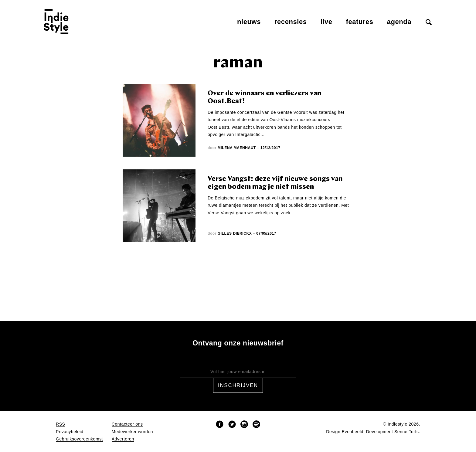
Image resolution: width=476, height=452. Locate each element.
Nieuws (249, 22)
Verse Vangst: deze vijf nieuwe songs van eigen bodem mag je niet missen (275, 183)
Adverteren (123, 439)
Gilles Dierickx (235, 233)
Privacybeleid (70, 432)
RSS (60, 424)
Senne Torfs (407, 432)
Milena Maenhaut (237, 148)
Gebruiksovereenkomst (79, 439)
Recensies (291, 22)
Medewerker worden (132, 432)
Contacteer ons (127, 424)
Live (326, 22)
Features (360, 22)
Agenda (399, 22)
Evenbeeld (353, 432)
